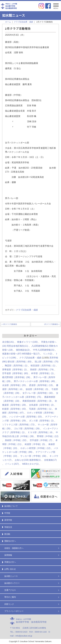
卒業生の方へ (10, 562)
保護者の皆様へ (12, 354)
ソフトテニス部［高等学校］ (18, 425)
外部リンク (9, 604)
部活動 (7, 534)
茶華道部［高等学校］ (14, 370)
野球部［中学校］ (48, 436)
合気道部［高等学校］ (41, 405)
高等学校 (8, 520)
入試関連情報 (40, 346)
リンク (48, 354)
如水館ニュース (11, 576)
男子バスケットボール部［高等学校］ (34, 381)
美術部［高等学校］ (42, 370)
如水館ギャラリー (12, 583)
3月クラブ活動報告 (10, 324)
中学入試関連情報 (44, 350)
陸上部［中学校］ (23, 436)
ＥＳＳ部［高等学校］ (40, 432)
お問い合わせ (10, 569)
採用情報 (8, 555)
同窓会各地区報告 (17, 346)
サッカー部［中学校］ (33, 456)
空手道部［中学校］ (41, 440)
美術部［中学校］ (16, 440)
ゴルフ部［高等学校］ (27, 429)
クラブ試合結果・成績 (27, 310)
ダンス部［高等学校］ (41, 421)
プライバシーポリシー (14, 611)
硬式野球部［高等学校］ (16, 377)
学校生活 (8, 527)
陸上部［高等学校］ (47, 362)
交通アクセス (10, 590)
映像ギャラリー (27, 342)
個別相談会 (23, 350)
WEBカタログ (30, 464)
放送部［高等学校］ (37, 389)
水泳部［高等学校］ (14, 385)
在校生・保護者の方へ (14, 548)
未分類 (8, 342)
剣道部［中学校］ (35, 444)
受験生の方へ (10, 541)
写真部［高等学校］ (40, 409)
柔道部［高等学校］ (41, 385)
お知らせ (22, 460)
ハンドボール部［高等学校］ (26, 417)
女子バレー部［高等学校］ (38, 393)
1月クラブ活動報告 (51, 324)
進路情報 (35, 460)
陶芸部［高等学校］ (16, 366)
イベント (12, 464)
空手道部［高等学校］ (15, 373)
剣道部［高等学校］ (14, 409)
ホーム (8, 22)
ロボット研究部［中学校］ (35, 448)
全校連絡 (50, 460)
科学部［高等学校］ (42, 373)
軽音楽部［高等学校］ (43, 366)
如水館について (11, 506)
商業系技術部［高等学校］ (37, 401)
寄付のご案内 (10, 597)
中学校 (7, 513)
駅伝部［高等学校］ (20, 362)
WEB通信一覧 (31, 354)
